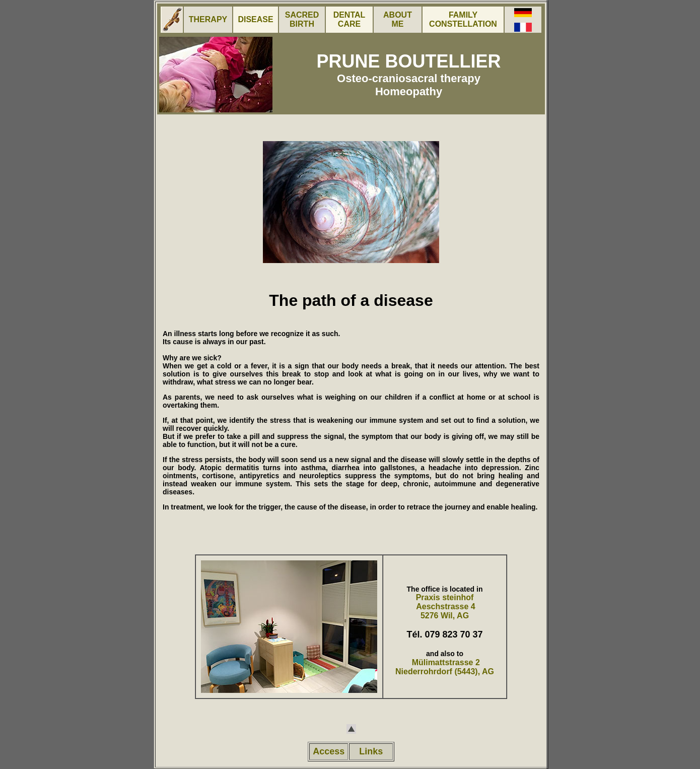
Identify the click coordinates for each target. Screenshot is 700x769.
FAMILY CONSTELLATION (463, 19)
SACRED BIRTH (302, 19)
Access (329, 751)
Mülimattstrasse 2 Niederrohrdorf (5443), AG (445, 667)
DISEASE (255, 19)
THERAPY (208, 19)
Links (371, 751)
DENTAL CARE (349, 19)
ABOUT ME (398, 19)
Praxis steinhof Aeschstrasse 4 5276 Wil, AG (444, 606)
